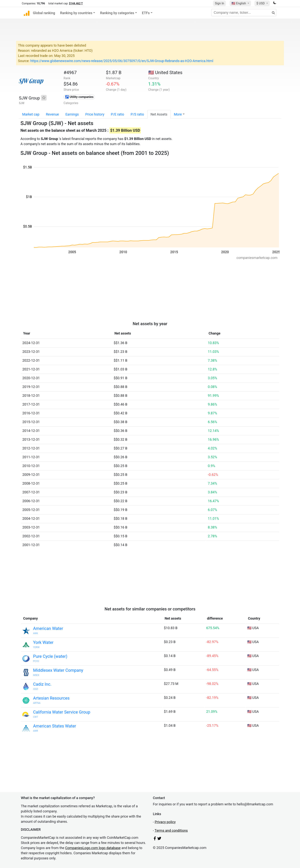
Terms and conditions (171, 830)
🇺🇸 (239, 3)
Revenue (52, 114)
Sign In (219, 3)
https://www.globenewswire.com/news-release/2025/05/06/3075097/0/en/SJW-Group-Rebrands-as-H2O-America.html (122, 61)
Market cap (31, 114)
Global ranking (44, 13)
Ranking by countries (76, 13)
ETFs (146, 13)
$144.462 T (76, 3)
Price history (95, 114)
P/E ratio (117, 114)
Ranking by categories (117, 13)
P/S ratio (137, 114)
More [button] (178, 114)
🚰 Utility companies (79, 97)
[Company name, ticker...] (244, 13)
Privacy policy (165, 822)
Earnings (72, 114)
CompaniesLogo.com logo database (93, 848)
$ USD (261, 3)
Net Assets (159, 114)
